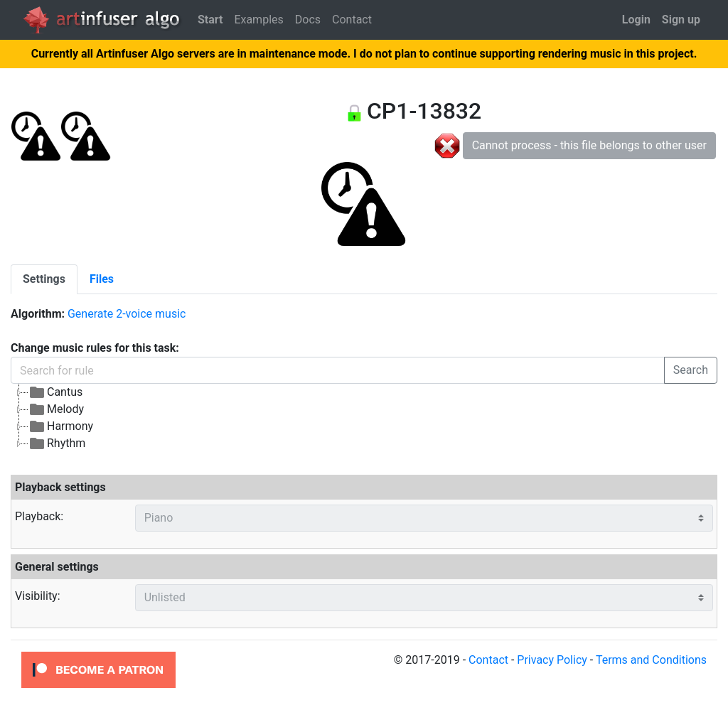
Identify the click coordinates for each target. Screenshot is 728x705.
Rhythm (57, 443)
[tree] (364, 418)
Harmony (61, 426)
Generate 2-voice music (127, 314)
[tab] (44, 279)
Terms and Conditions (651, 660)
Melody (56, 409)
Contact (352, 20)
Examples (258, 20)
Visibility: (38, 596)
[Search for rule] (338, 370)
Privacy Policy (552, 660)
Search (691, 370)
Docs (308, 20)
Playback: (39, 516)
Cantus (55, 392)
